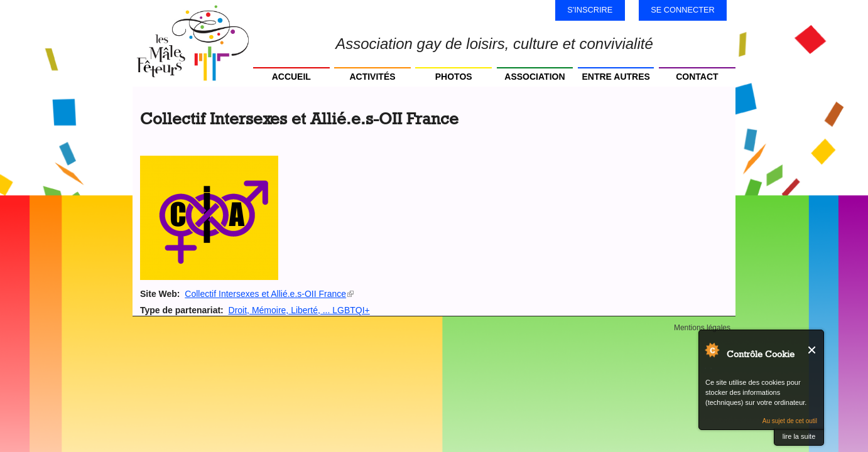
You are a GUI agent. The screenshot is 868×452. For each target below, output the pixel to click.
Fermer (812, 350)
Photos (454, 77)
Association (534, 77)
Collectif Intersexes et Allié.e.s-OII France (269, 294)
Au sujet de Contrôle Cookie (712, 350)
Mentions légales (702, 328)
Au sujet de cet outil (790, 421)
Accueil (291, 77)
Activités (372, 77)
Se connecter (683, 10)
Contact (697, 77)
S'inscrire (590, 10)
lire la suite (799, 436)
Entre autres (616, 77)
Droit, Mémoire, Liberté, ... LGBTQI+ (299, 310)
